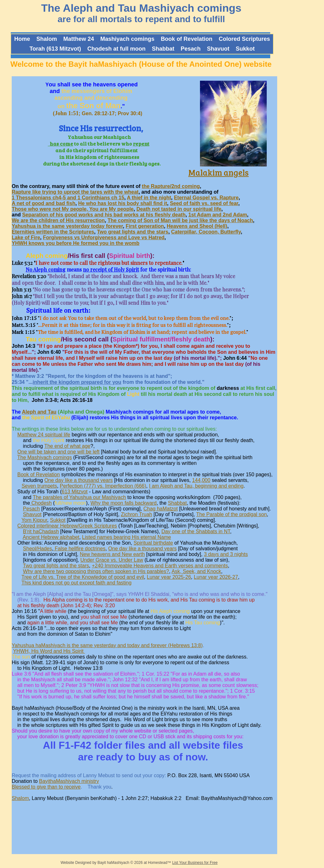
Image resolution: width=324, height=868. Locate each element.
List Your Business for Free (195, 863)
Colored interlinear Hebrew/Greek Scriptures (67, 526)
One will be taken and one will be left (59, 452)
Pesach (31, 509)
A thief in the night (149, 198)
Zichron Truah (137, 514)
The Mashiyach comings (45, 457)
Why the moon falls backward (124, 503)
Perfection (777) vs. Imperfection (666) (103, 486)
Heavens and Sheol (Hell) (197, 226)
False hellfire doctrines (80, 549)
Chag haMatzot (161, 509)
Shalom (20, 798)
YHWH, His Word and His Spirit (49, 651)
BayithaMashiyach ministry (69, 781)
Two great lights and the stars (133, 232)
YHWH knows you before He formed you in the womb (76, 243)
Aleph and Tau (39, 412)
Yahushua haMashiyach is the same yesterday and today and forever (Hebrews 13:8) (107, 645)
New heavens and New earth (112, 554)
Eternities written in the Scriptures (53, 232)
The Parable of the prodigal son (231, 514)
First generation (145, 226)
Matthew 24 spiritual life (44, 435)
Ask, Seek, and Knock (196, 571)
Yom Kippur (34, 520)
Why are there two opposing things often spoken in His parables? (96, 571)
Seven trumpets (39, 486)
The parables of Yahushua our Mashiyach (79, 497)
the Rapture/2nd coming (171, 186)
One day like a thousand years (78, 480)
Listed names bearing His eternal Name (126, 537)
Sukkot (58, 520)
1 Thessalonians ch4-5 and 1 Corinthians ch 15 (68, 198)
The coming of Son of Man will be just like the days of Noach (180, 220)
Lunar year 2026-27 (216, 577)
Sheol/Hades (38, 549)
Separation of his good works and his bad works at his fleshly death (104, 215)
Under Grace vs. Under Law (112, 560)
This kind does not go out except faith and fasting (77, 583)
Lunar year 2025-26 (169, 577)
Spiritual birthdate (153, 543)
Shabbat (178, 503)
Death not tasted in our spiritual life (179, 209)
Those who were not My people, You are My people (73, 209)
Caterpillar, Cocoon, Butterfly (206, 232)
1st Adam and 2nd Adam (218, 215)
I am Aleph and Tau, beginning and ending (196, 486)
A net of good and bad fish (44, 203)
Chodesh (41, 503)
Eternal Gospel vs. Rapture (206, 198)
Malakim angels (218, 172)
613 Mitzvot (75, 492)
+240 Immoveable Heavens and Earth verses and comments (160, 566)
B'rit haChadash (41, 531)
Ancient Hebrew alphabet (51, 537)
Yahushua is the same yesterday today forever (67, 226)
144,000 (201, 480)
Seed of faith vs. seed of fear (204, 203)
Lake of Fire (26, 237)
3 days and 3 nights (226, 554)
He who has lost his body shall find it (123, 203)
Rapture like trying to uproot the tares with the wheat (75, 192)
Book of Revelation (39, 475)
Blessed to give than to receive (46, 787)
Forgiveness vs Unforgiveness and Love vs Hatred (104, 237)
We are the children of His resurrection (58, 220)
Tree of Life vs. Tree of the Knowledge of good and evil (83, 577)
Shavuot (32, 514)
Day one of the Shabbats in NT (196, 531)
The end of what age (67, 446)
